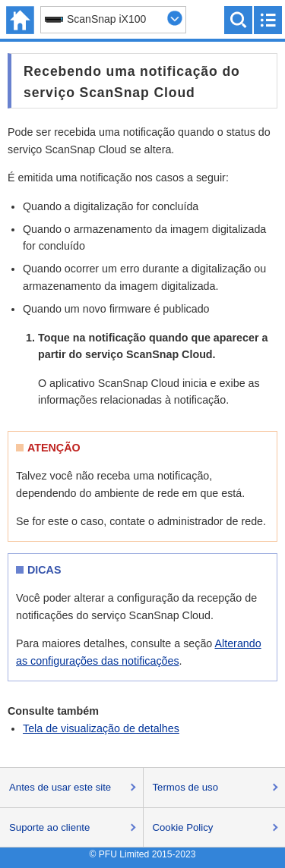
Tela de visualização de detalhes (101, 728)
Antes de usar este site (60, 787)
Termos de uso (186, 787)
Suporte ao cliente (49, 827)
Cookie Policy (183, 827)
